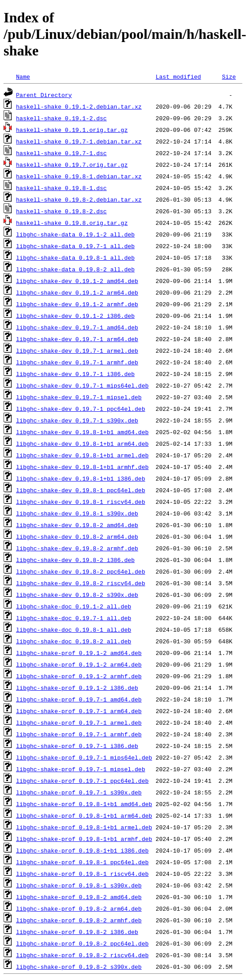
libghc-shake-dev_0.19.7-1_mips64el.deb (82, 385)
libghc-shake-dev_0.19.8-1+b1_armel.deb (82, 455)
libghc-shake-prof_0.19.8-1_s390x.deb (79, 885)
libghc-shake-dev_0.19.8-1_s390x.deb (77, 513)
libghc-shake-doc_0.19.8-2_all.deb (74, 641)
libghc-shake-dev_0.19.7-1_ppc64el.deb (81, 409)
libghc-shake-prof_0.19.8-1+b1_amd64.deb (84, 804)
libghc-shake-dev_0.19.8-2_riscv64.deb (81, 583)
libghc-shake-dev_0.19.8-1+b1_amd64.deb (82, 432)
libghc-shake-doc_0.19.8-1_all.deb (74, 629)
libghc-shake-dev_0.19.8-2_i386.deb (75, 560)
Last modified (178, 76)
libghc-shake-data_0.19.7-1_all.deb (75, 246)
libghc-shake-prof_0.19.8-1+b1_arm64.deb (84, 815)
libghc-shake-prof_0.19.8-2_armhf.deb (79, 920)
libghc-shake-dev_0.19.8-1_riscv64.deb (81, 502)
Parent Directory (44, 95)
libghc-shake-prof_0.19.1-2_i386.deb (77, 688)
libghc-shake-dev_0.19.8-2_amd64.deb (77, 525)
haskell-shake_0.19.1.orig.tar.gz (72, 130)
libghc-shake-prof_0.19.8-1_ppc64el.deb (82, 862)
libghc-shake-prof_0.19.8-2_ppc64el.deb (82, 943)
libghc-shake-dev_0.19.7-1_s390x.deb (77, 420)
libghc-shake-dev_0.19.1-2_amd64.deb (77, 281)
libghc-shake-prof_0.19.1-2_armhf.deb (79, 676)
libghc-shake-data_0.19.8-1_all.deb (75, 258)
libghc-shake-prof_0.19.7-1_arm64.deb (79, 711)
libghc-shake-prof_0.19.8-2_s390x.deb (79, 967)
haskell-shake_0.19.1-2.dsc (61, 118)
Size (229, 76)
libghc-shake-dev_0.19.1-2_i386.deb (75, 316)
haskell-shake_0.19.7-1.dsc (61, 153)
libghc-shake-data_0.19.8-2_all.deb (75, 269)
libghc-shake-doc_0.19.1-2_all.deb (74, 606)
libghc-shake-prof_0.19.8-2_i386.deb (77, 932)
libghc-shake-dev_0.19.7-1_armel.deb (77, 351)
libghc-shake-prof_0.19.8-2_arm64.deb (79, 908)
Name (23, 76)
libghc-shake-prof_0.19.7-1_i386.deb (77, 746)
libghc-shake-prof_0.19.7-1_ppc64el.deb (82, 781)
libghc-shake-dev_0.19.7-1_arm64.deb (77, 339)
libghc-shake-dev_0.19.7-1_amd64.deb (77, 327)
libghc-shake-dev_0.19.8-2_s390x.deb (77, 595)
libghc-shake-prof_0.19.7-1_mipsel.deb (81, 769)
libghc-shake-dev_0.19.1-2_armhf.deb (77, 304)
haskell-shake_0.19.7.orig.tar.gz (72, 165)
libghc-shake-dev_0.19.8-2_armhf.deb (77, 548)
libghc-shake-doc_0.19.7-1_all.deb (74, 618)
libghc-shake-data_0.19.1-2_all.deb (75, 234)
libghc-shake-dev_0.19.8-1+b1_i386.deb (81, 478)
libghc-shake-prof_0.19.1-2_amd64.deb (79, 653)
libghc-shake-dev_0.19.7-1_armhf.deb (77, 362)
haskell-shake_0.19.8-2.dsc (61, 211)
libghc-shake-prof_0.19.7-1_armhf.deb (79, 734)
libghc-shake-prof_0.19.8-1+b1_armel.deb (84, 827)
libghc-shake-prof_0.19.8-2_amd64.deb (79, 897)
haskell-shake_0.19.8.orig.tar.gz (72, 223)
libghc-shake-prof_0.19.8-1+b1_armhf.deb (84, 839)
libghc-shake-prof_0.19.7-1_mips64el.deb (84, 757)
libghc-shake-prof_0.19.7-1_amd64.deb (79, 699)
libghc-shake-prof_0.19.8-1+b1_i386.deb (82, 850)
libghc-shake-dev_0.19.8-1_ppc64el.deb (81, 490)
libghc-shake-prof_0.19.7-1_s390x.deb (79, 792)
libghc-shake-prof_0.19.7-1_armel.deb (79, 722)
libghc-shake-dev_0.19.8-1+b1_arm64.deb (82, 444)
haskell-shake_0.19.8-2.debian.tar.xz (79, 199)
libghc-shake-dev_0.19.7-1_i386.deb (75, 374)
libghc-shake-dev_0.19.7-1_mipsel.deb (79, 397)
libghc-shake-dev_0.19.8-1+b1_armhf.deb (82, 467)
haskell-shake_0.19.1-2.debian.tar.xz (79, 106)
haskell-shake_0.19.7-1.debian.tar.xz (79, 141)
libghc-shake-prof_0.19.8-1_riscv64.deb (82, 874)
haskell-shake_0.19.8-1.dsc (61, 188)
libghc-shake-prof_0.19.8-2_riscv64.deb (82, 955)
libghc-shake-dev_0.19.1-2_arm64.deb (77, 292)
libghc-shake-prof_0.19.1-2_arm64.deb (79, 664)
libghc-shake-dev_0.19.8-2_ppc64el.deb (81, 571)
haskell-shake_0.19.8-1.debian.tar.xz (79, 176)
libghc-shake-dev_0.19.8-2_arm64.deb (77, 536)
